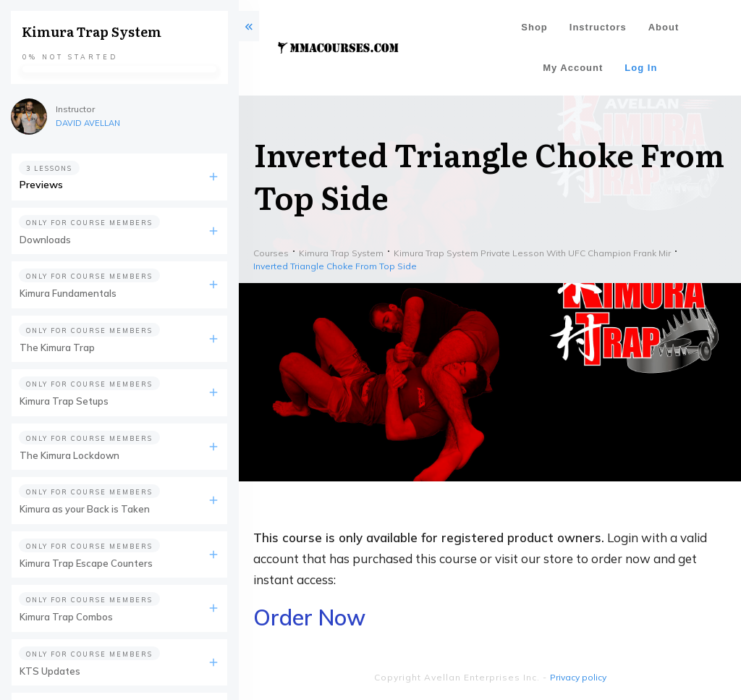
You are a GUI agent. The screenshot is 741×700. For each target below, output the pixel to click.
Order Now (309, 617)
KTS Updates (50, 671)
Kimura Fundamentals (68, 293)
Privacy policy (578, 677)
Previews (41, 185)
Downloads (45, 240)
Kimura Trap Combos (66, 617)
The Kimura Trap (57, 347)
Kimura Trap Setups (64, 401)
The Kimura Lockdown (69, 455)
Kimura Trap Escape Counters (86, 563)
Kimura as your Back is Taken (85, 509)
